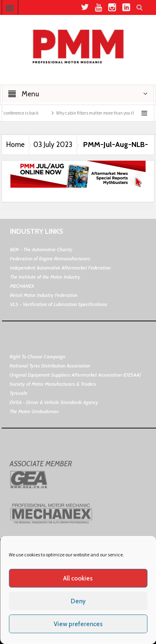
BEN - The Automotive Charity (41, 249)
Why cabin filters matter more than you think (102, 113)
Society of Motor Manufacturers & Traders (53, 384)
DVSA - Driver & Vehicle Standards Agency (54, 402)
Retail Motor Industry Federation (44, 295)
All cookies (78, 578)
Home (15, 144)
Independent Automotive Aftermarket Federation (60, 268)
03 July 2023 (53, 144)
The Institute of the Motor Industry (45, 277)
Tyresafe (19, 393)
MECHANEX (22, 286)
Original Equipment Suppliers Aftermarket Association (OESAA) (75, 375)
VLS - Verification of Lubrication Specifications (59, 304)
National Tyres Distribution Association (50, 366)
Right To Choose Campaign (37, 356)
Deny (78, 601)
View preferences (78, 624)
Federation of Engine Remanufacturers (50, 258)
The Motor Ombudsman (34, 411)
